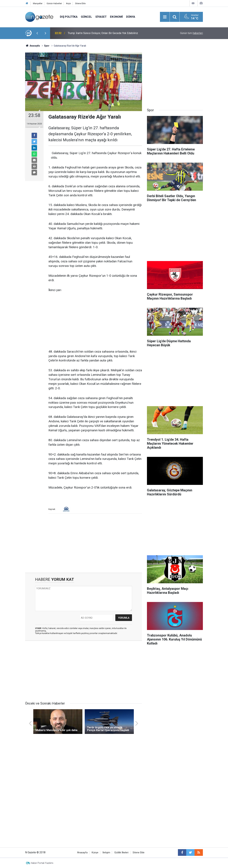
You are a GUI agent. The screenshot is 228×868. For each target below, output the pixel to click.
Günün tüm (191, 33)
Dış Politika (69, 17)
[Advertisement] (13, 98)
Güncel (86, 17)
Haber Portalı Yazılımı (42, 863)
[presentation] (37, 33)
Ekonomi (116, 17)
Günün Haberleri (54, 3)
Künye (95, 853)
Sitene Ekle (80, 3)
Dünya (131, 17)
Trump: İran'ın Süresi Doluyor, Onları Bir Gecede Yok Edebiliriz (103, 33)
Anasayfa (82, 853)
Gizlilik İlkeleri (121, 853)
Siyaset (101, 17)
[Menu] (165, 17)
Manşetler (38, 3)
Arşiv (68, 3)
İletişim (106, 853)
